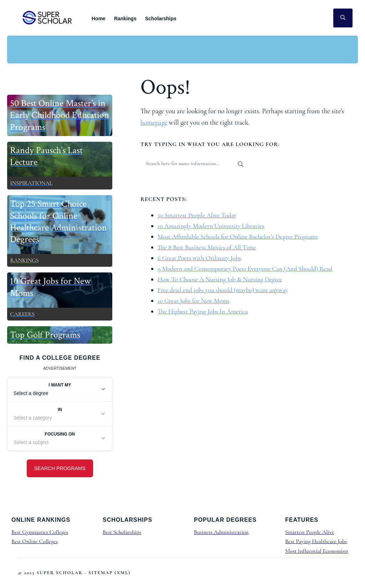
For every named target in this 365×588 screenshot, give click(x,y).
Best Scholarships (122, 532)
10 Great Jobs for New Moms (194, 301)
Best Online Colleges (35, 541)
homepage (154, 123)
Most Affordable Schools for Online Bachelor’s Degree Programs (238, 236)
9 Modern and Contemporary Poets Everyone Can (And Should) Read (245, 269)
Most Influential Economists (317, 551)
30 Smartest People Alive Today (197, 215)
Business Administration (221, 532)
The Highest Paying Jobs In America (203, 311)
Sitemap (101, 573)
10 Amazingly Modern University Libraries (211, 226)
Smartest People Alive (310, 532)
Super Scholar (48, 17)
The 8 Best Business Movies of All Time (207, 247)
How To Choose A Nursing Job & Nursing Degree (220, 279)
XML (123, 573)
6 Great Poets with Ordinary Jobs (199, 258)
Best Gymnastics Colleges (40, 532)
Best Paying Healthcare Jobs (316, 541)
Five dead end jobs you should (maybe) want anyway (223, 290)
